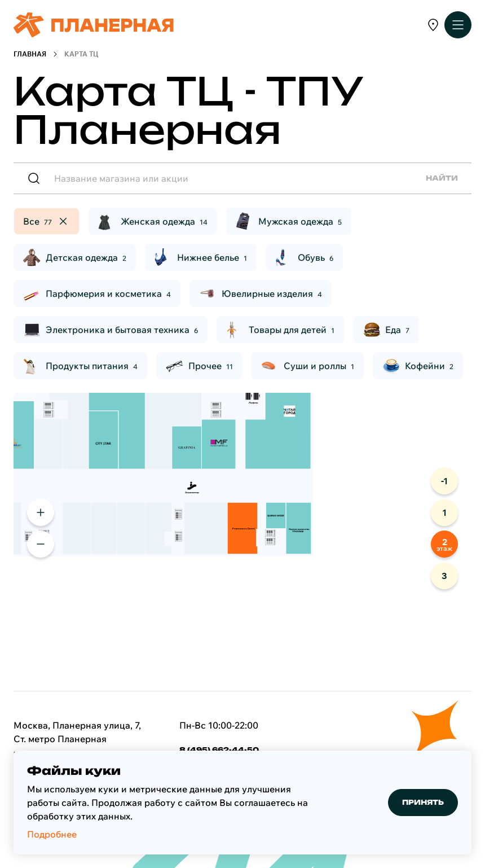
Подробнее (52, 834)
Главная (30, 54)
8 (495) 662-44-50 (219, 750)
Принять (423, 802)
